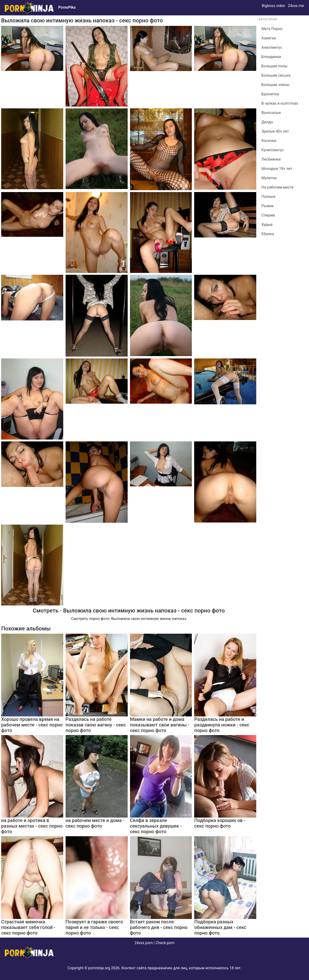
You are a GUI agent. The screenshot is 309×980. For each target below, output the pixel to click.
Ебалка (268, 234)
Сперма (268, 215)
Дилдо (267, 122)
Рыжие (268, 206)
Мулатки (269, 178)
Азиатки (269, 38)
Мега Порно (272, 29)
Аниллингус (272, 47)
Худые (267, 225)
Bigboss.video (274, 6)
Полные (268, 197)
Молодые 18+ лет (277, 169)
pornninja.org (99, 968)
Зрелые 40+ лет (275, 131)
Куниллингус (273, 150)
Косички (269, 141)
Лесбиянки (271, 159)
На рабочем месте (277, 187)
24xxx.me (296, 6)
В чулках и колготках (280, 103)
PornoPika (67, 7)
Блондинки (271, 57)
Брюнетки (270, 94)
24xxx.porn (144, 943)
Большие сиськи (276, 75)
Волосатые (271, 113)
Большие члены (275, 85)
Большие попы (274, 66)
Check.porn (165, 943)
